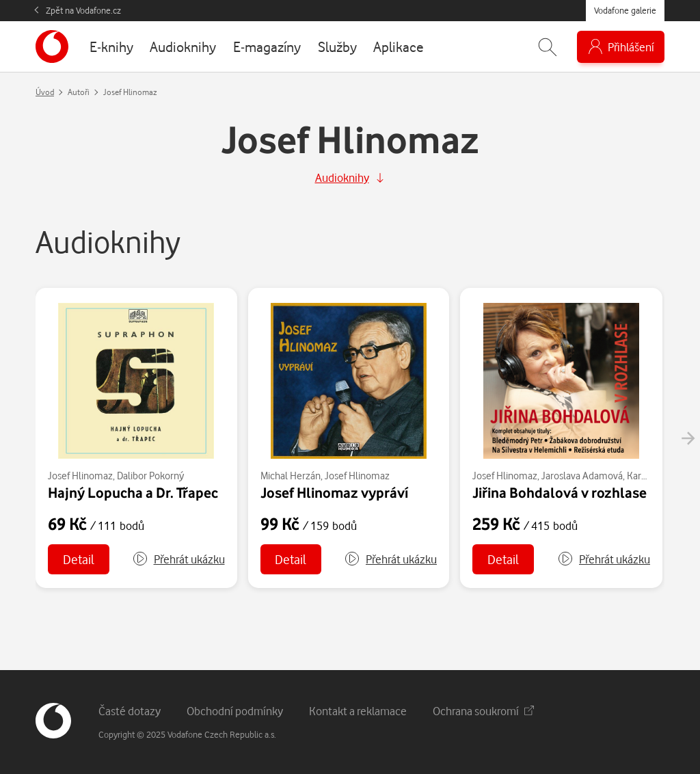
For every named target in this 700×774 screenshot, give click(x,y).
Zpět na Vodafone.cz (83, 10)
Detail (79, 559)
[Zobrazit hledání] (548, 47)
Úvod (45, 92)
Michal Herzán (291, 476)
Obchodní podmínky (235, 711)
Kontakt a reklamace (358, 711)
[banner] (52, 46)
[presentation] (688, 438)
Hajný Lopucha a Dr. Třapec (133, 492)
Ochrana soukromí (483, 711)
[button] (178, 559)
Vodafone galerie (625, 10)
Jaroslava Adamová (582, 476)
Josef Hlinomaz (80, 476)
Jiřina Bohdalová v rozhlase (560, 492)
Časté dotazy (130, 711)
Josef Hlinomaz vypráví (334, 492)
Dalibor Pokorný (150, 476)
